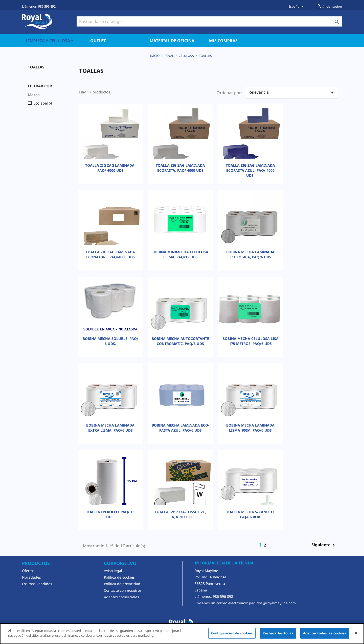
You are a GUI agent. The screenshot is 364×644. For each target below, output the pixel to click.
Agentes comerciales (121, 597)
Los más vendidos (37, 584)
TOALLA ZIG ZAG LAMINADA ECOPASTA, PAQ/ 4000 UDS (180, 168)
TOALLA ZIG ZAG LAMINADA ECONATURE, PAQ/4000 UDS (110, 254)
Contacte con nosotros (123, 590)
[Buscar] (209, 21)
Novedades (31, 577)
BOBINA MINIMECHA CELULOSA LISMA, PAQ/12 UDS (180, 254)
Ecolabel (43, 103)
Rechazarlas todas (278, 633)
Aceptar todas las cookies (325, 633)
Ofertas (28, 571)
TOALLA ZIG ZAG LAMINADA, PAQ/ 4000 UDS (110, 168)
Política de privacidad (122, 584)
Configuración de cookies (232, 633)
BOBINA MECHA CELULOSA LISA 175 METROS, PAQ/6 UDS (251, 341)
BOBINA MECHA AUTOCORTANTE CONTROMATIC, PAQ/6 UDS (180, 341)
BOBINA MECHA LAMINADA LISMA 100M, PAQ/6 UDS (250, 428)
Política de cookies (119, 577)
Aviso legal (113, 571)
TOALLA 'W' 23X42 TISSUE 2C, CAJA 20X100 (180, 514)
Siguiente (324, 545)
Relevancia (292, 93)
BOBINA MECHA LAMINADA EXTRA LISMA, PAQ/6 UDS (110, 428)
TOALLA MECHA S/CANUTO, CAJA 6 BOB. (250, 514)
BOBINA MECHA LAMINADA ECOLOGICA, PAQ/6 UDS (250, 254)
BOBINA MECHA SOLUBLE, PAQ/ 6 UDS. (110, 341)
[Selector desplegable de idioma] (297, 7)
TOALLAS (36, 67)
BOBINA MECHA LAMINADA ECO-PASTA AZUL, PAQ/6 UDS (180, 428)
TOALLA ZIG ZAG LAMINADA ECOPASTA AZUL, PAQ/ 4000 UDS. (250, 170)
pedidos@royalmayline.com (272, 603)
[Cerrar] (356, 633)
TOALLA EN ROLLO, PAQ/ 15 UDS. (110, 514)
